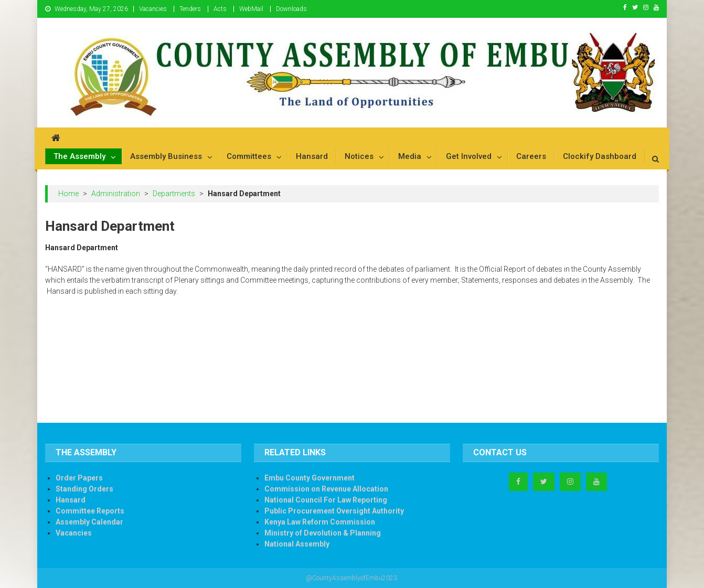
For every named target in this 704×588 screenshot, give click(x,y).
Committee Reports (90, 511)
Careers (531, 156)
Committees (249, 156)
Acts (220, 9)
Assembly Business (166, 156)
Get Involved (469, 156)
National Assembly (297, 544)
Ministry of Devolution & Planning (323, 533)
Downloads (291, 9)
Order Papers (79, 478)
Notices (359, 156)
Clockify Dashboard (600, 156)
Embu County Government (310, 478)
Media (410, 156)
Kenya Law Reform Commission (320, 522)
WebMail (251, 9)
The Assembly (79, 156)
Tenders (190, 9)
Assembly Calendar (89, 522)
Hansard (312, 156)
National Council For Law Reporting (326, 500)
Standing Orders (84, 489)
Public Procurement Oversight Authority (334, 511)
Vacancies (153, 9)
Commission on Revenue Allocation (326, 489)
